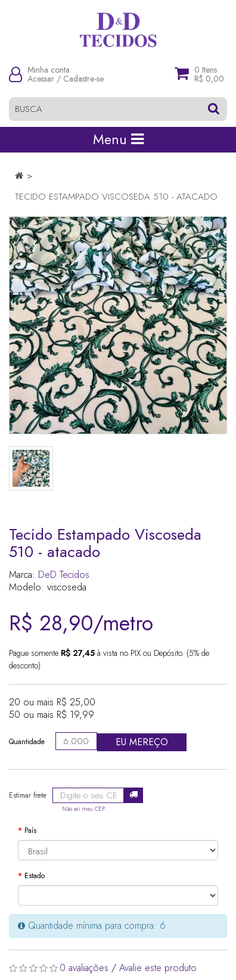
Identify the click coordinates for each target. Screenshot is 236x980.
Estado (35, 876)
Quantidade (27, 742)
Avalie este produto (158, 968)
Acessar (41, 79)
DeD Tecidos (64, 575)
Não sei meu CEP (83, 809)
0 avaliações (84, 968)
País (30, 830)
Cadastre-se (83, 79)
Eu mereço (142, 742)
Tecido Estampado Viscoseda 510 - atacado (116, 197)
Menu (118, 139)
